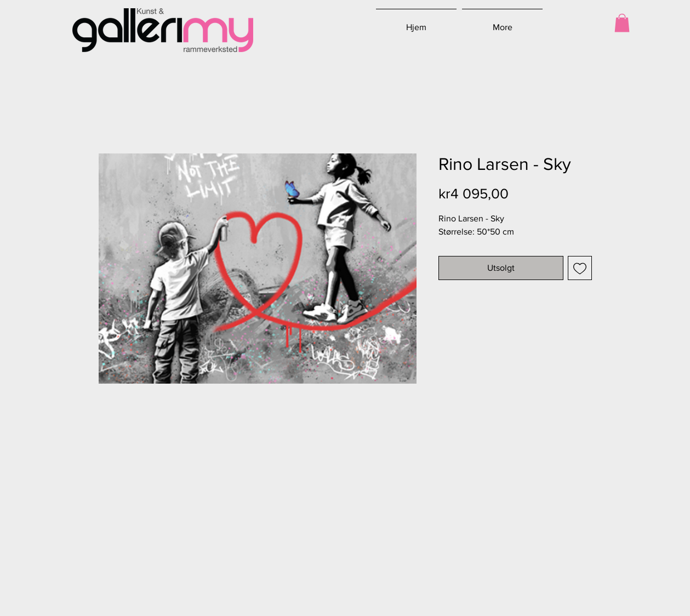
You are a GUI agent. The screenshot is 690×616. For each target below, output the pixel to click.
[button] (622, 23)
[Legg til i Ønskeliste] (580, 268)
